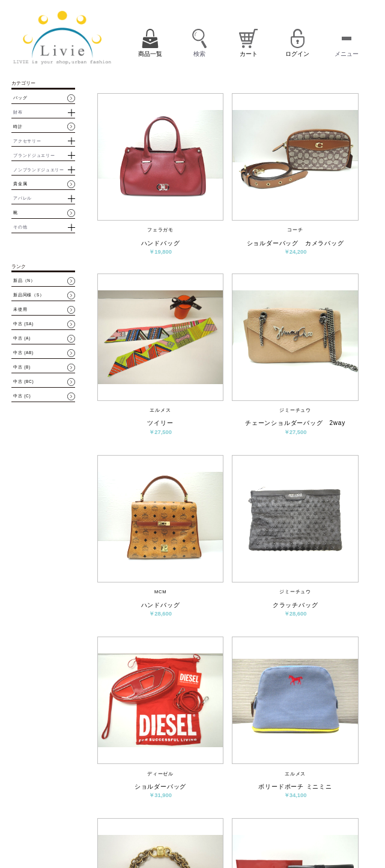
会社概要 (219, 820)
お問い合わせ (251, 820)
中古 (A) (22, 338)
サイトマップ (276, 835)
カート (245, 803)
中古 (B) (22, 367)
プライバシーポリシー (231, 835)
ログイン (299, 803)
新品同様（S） (29, 295)
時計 (18, 127)
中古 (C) (22, 396)
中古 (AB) (23, 353)
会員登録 (270, 803)
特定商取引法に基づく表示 (300, 820)
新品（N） (24, 281)
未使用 (20, 310)
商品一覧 (219, 803)
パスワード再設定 (335, 806)
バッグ (20, 98)
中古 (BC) (23, 382)
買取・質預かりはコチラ (95, 845)
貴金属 (20, 184)
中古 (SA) (23, 324)
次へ (300, 727)
